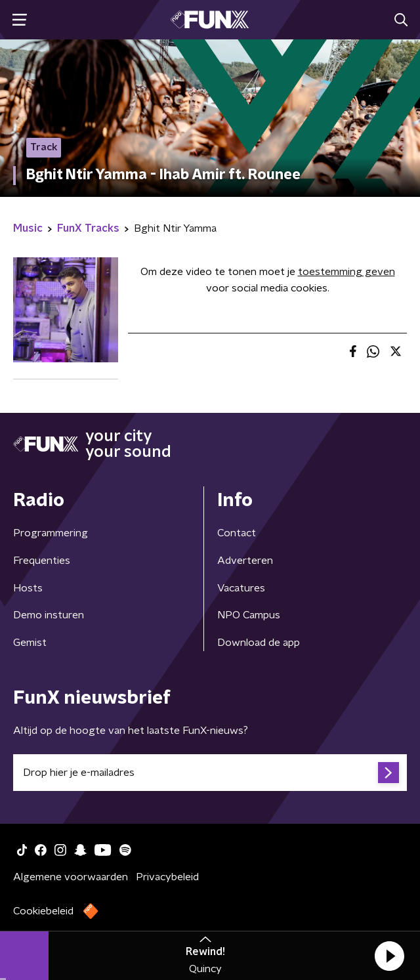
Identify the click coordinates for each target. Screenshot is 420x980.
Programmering (51, 533)
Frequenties (42, 561)
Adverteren (245, 561)
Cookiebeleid (43, 911)
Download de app (259, 643)
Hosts (28, 588)
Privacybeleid (167, 877)
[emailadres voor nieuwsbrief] (210, 773)
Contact (237, 533)
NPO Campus (249, 615)
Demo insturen (49, 615)
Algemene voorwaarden (71, 877)
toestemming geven (346, 272)
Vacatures (241, 588)
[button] (389, 956)
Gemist (30, 643)
